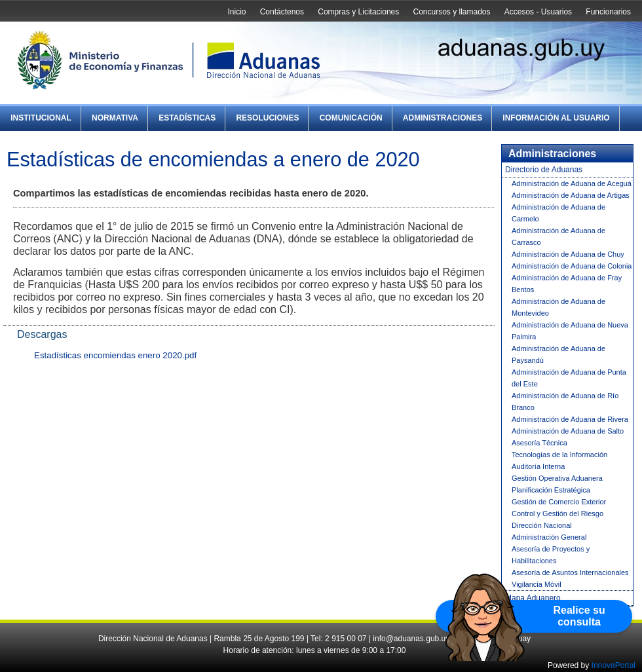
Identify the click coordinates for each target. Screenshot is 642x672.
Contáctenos (282, 12)
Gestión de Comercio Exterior (559, 502)
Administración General (549, 537)
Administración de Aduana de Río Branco (565, 401)
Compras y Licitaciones (358, 12)
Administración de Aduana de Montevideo (558, 307)
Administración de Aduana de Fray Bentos (567, 284)
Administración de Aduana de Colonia (572, 266)
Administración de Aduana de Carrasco (558, 236)
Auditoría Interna (538, 466)
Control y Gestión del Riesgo (557, 513)
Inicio (236, 12)
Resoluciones (267, 118)
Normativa (115, 118)
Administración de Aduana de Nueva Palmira (570, 331)
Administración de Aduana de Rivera (570, 419)
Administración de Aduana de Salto (568, 431)
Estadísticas (187, 118)
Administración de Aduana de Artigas (571, 195)
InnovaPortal (614, 665)
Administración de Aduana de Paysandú (558, 354)
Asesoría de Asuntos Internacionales (570, 572)
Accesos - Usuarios (538, 12)
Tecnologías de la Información (559, 455)
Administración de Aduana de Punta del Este (569, 378)
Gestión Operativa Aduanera (557, 478)
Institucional (41, 118)
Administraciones (443, 118)
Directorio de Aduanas (544, 170)
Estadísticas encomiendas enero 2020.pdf (115, 355)
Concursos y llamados (451, 12)
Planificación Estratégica (551, 490)
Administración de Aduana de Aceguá (572, 183)
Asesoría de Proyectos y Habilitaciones (551, 555)
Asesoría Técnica (539, 443)
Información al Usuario (556, 118)
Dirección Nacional (542, 525)
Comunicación (351, 118)
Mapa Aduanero (533, 598)
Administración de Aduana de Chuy (568, 254)
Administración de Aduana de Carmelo (558, 213)
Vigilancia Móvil (537, 584)
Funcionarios (608, 12)
